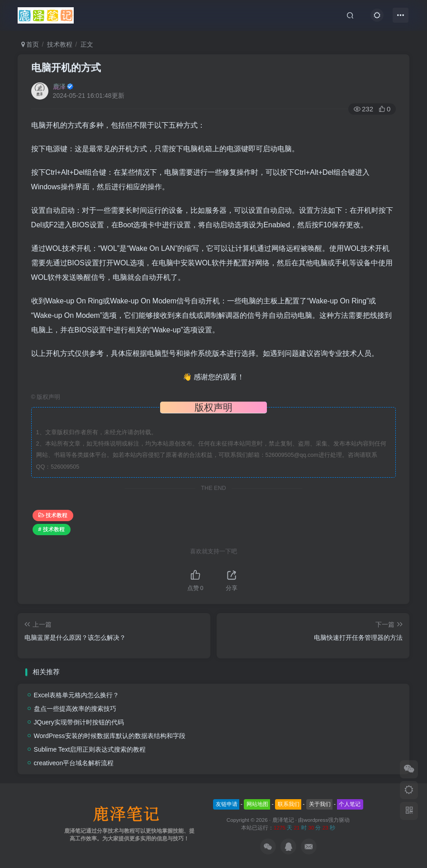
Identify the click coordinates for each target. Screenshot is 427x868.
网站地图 (257, 804)
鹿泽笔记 (283, 820)
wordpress (316, 820)
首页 (30, 44)
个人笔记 (350, 804)
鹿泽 (59, 86)
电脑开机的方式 (66, 68)
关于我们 (320, 804)
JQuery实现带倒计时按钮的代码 (79, 722)
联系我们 (289, 804)
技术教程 (60, 44)
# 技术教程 (52, 529)
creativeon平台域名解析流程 (74, 763)
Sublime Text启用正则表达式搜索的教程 (90, 749)
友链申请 (227, 804)
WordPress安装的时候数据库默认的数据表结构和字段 (110, 736)
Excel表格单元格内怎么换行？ (76, 695)
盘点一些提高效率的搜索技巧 (75, 709)
